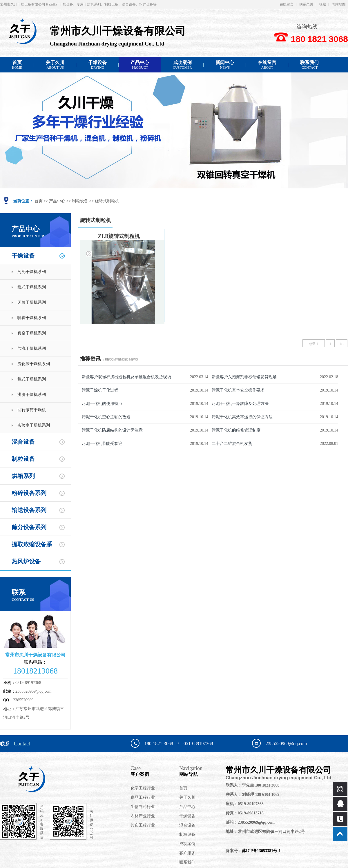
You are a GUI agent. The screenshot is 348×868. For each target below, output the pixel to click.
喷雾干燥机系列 (32, 318)
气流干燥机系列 (32, 349)
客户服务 (187, 853)
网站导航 (202, 771)
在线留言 (287, 4)
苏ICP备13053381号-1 (261, 851)
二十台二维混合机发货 (232, 444)
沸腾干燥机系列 (32, 395)
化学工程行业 (143, 788)
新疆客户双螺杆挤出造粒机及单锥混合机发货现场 (126, 377)
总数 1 (314, 344)
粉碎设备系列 (29, 493)
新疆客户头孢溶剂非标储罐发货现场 (244, 377)
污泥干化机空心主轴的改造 (106, 417)
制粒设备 (80, 201)
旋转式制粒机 (107, 201)
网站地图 (339, 4)
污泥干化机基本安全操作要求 (238, 390)
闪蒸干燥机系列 (32, 302)
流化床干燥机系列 (34, 364)
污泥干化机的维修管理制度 (236, 430)
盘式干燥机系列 (32, 287)
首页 (17, 65)
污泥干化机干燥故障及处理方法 (240, 404)
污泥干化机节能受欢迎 (102, 444)
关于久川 (55, 65)
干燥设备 (97, 65)
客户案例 (155, 771)
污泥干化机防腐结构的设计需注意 (112, 430)
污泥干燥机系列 (32, 272)
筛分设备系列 (29, 527)
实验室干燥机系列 (34, 425)
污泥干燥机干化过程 (100, 390)
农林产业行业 (143, 816)
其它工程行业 (143, 825)
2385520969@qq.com (33, 691)
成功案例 (182, 65)
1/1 (341, 344)
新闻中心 (225, 65)
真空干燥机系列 (32, 333)
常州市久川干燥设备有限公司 (284, 773)
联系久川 (306, 4)
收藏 (322, 4)
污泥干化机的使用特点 (102, 404)
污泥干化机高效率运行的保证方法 (242, 417)
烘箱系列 (23, 476)
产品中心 (140, 65)
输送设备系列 (29, 510)
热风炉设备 (26, 561)
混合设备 (23, 442)
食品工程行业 (143, 797)
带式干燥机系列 (32, 379)
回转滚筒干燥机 (32, 410)
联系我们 (309, 65)
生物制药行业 (143, 807)
